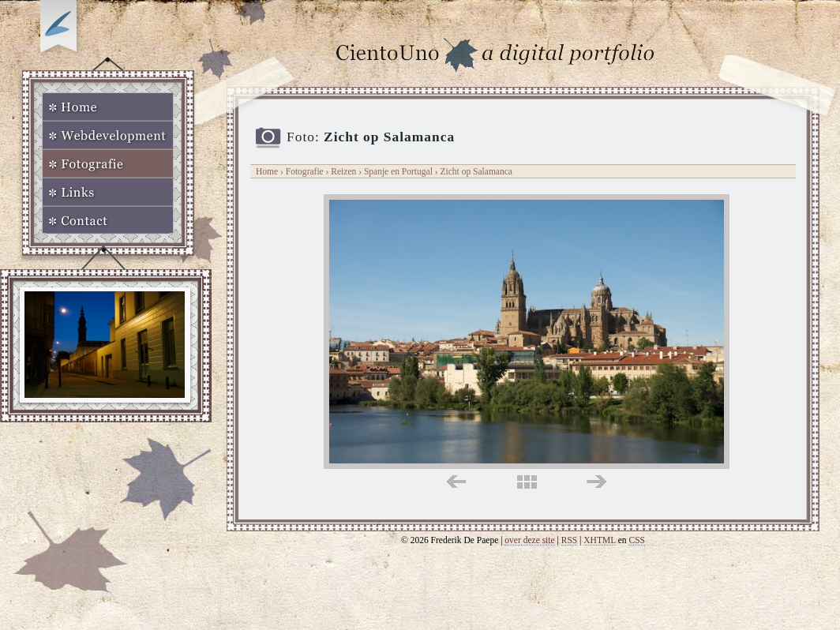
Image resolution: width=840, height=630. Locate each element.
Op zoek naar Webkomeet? (61, 29)
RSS (570, 540)
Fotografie (108, 163)
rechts (596, 482)
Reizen (343, 171)
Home (108, 107)
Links (108, 192)
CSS (637, 540)
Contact (108, 220)
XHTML (600, 540)
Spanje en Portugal (399, 171)
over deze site (529, 540)
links (456, 482)
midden (527, 482)
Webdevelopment (108, 135)
